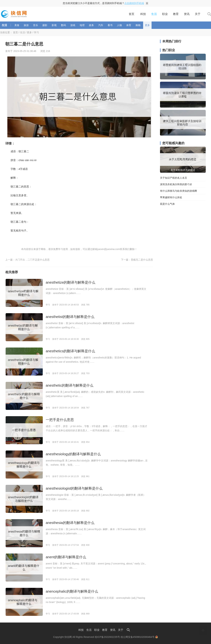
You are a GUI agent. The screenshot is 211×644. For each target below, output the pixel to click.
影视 (54, 25)
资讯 (187, 14)
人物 (119, 25)
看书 (110, 25)
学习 (36, 32)
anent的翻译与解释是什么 (66, 557)
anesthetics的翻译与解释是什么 (70, 351)
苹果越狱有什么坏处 (171, 197)
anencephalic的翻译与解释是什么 (72, 591)
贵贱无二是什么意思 (142, 260)
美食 (17, 25)
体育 (129, 25)
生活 (154, 14)
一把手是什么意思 (60, 420)
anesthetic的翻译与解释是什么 (70, 385)
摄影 (45, 25)
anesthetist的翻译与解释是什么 (70, 317)
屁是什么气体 (167, 204)
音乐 (36, 25)
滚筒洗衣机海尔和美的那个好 (176, 184)
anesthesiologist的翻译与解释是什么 (74, 488)
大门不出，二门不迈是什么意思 (32, 260)
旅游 (26, 25)
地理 (82, 25)
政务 (91, 25)
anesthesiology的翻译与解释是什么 (73, 454)
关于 (198, 14)
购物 (138, 25)
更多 (147, 25)
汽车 (101, 25)
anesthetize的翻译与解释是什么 (71, 282)
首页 (132, 14)
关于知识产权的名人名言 (174, 178)
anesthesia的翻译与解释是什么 (70, 523)
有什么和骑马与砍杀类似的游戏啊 (178, 191)
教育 (176, 14)
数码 (63, 25)
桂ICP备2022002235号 (107, 637)
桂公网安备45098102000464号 (139, 637)
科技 (143, 14)
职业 (165, 14)
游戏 (73, 25)
